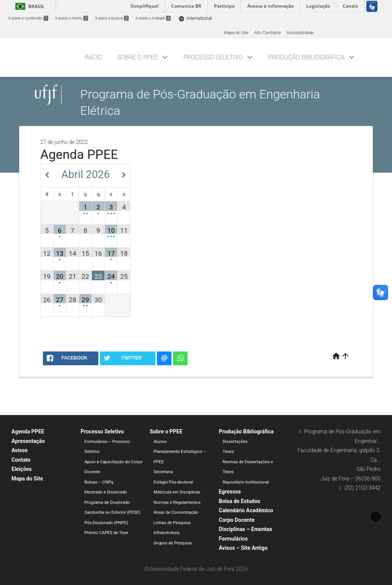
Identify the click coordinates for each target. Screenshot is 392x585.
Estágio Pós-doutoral (173, 482)
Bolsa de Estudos (240, 501)
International (195, 19)
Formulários (234, 539)
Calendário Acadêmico (246, 510)
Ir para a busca (112, 18)
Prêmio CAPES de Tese (106, 533)
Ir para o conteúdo (28, 18)
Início (93, 57)
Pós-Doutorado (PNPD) (106, 523)
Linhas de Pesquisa (172, 523)
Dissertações (235, 442)
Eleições (22, 469)
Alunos (160, 442)
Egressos (230, 492)
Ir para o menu (72, 18)
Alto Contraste (268, 33)
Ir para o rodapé (153, 18)
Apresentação (28, 441)
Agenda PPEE (28, 431)
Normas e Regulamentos (177, 502)
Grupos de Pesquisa (173, 543)
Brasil (29, 6)
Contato (21, 460)
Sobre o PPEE (137, 57)
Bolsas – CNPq (99, 482)
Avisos (20, 450)
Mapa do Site (236, 33)
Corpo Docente (237, 520)
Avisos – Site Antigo (243, 548)
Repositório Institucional (246, 482)
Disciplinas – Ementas (246, 529)
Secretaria (163, 472)
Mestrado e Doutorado (106, 492)
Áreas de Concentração (176, 512)
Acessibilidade (300, 33)
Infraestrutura (167, 533)
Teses (229, 452)
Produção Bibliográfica (306, 57)
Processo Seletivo (213, 57)
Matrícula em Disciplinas (177, 492)
